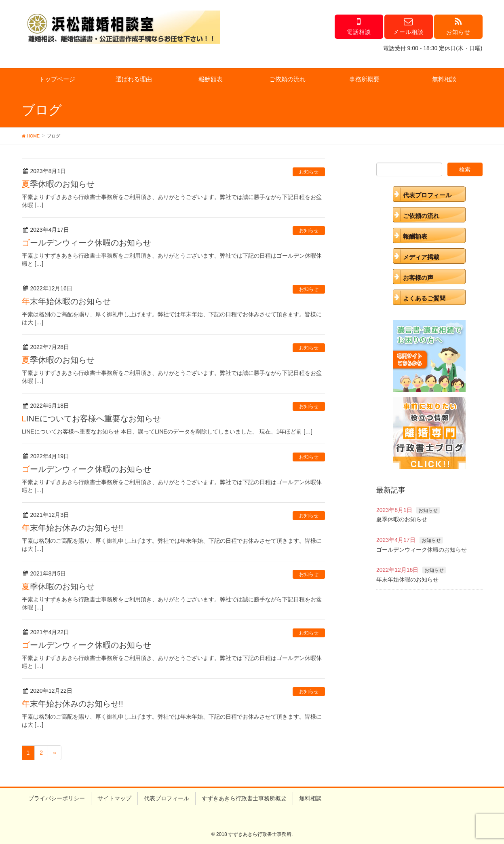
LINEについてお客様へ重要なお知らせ (91, 419)
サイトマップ (114, 798)
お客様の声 (418, 278)
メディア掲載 (421, 257)
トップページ (57, 79)
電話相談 (359, 26)
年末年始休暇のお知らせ (66, 301)
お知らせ (458, 26)
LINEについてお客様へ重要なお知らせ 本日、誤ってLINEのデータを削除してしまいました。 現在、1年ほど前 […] (167, 432)
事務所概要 (364, 79)
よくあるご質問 (424, 298)
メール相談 (408, 26)
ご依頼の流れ (287, 79)
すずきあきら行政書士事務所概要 (244, 798)
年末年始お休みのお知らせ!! (73, 528)
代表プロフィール (427, 195)
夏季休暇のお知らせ (58, 184)
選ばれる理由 (134, 79)
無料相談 (444, 79)
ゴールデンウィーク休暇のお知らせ (86, 243)
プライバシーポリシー (57, 798)
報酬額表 (211, 79)
